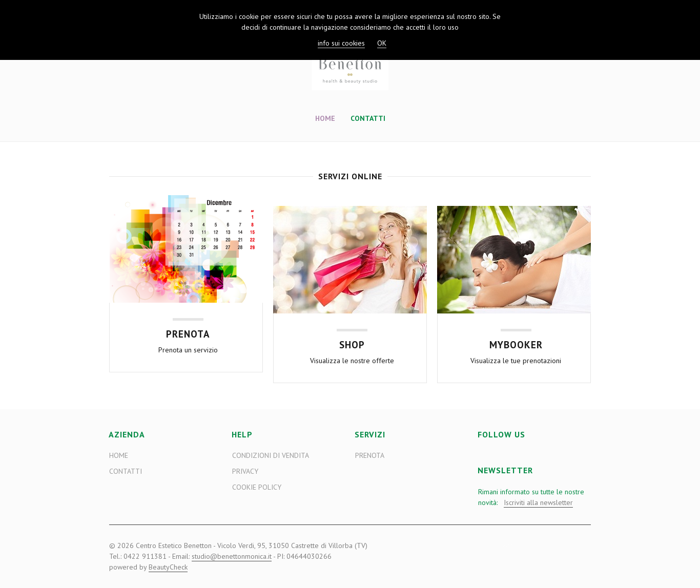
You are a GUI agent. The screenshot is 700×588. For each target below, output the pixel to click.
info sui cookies (341, 43)
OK (382, 43)
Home (325, 118)
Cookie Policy (257, 487)
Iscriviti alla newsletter (538, 502)
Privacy (245, 471)
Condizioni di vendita (271, 455)
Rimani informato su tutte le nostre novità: (531, 497)
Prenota (370, 455)
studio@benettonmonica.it (232, 556)
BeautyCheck (168, 567)
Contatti (368, 118)
